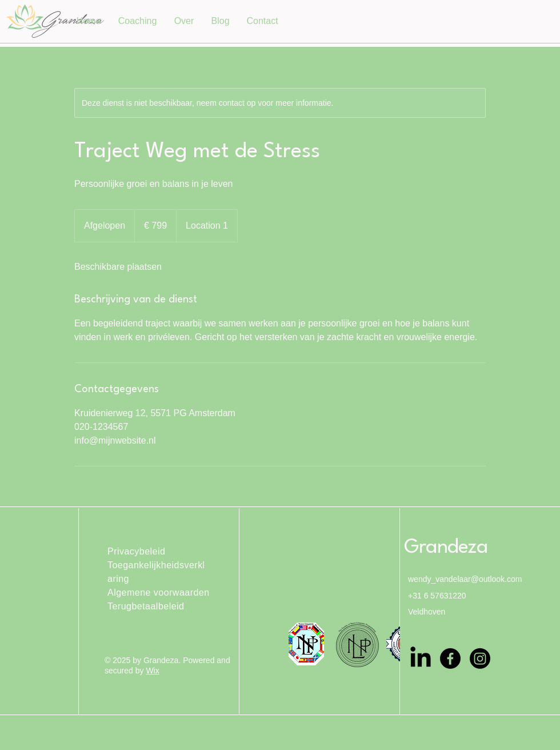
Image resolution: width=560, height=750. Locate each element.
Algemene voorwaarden (159, 593)
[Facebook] (450, 659)
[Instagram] (480, 659)
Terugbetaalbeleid (146, 606)
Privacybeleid (136, 551)
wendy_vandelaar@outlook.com (465, 579)
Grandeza (446, 547)
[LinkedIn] (421, 659)
